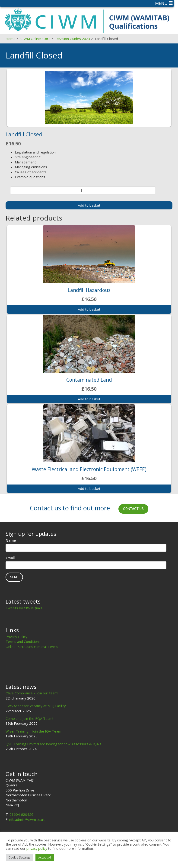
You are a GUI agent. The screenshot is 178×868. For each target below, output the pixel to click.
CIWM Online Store (35, 39)
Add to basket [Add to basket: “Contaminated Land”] (89, 399)
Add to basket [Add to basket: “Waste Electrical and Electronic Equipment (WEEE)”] (89, 488)
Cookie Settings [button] (19, 857)
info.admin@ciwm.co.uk (27, 819)
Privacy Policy (16, 637)
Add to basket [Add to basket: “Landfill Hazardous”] (89, 309)
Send (14, 577)
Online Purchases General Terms (32, 647)
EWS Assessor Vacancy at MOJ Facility (36, 706)
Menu (164, 3)
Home (11, 39)
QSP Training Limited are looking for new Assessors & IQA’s (53, 744)
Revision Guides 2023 (73, 39)
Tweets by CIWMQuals (24, 608)
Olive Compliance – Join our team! (32, 693)
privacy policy (37, 848)
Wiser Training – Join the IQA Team (33, 731)
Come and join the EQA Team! (29, 718)
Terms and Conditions (23, 641)
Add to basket (89, 205)
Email (10, 558)
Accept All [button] (45, 857)
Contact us (133, 509)
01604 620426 (21, 814)
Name (11, 540)
